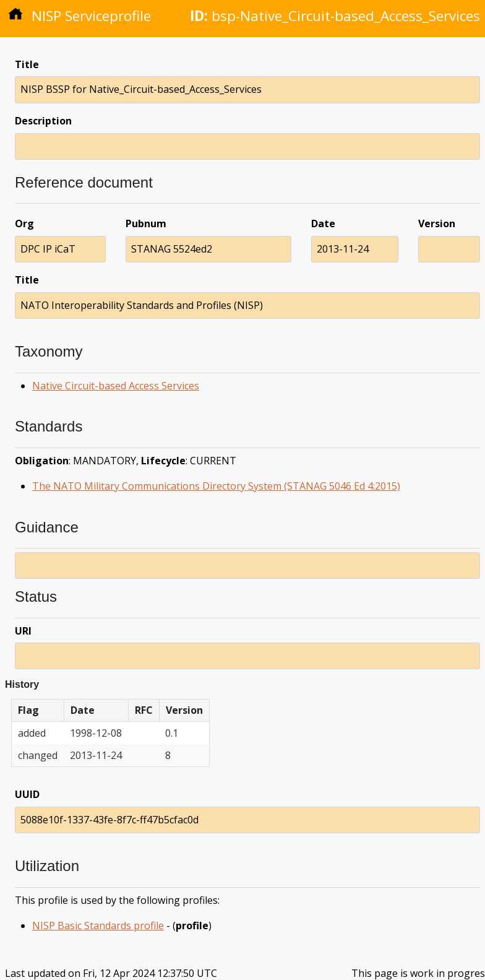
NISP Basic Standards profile (98, 926)
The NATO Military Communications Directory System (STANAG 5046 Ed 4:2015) (216, 486)
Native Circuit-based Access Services (116, 386)
